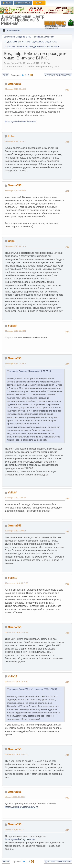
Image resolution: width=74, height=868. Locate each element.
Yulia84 (12, 326)
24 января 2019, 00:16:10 (16, 89)
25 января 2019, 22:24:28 (16, 531)
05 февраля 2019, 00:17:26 (16, 583)
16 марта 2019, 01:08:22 (15, 797)
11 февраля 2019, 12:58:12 (16, 632)
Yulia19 (12, 578)
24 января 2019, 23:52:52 (16, 331)
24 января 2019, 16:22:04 (16, 191)
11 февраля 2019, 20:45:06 (16, 754)
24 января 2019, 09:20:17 (16, 141)
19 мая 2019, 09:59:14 (14, 830)
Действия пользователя (58, 75)
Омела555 (15, 84)
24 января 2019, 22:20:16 (16, 246)
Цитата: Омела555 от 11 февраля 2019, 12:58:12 (33, 689)
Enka (11, 136)
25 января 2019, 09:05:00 (16, 498)
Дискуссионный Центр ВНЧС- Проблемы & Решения (23, 20)
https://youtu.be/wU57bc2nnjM (21, 122)
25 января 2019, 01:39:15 (16, 363)
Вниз (5, 75)
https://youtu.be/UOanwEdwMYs (22, 807)
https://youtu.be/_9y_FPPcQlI (20, 839)
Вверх (6, 862)
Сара (11, 241)
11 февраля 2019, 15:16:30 (16, 682)
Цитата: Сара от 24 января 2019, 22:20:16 (30, 371)
